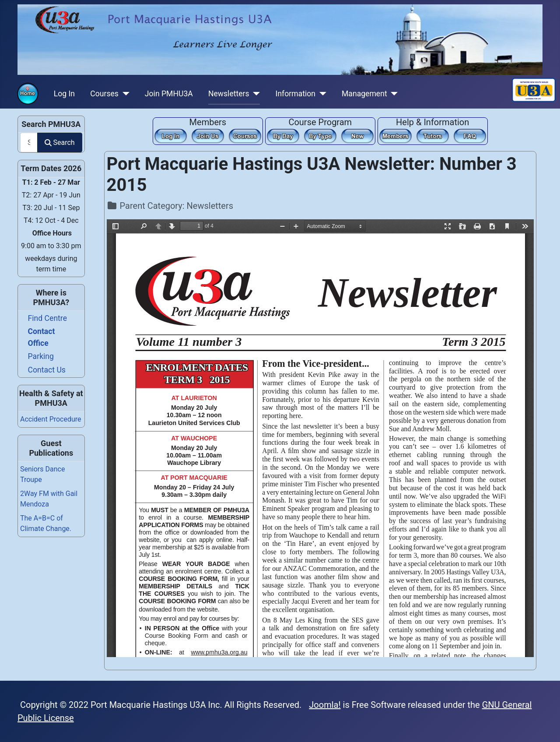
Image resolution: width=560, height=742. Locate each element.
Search (59, 142)
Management (364, 94)
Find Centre (47, 318)
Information (296, 94)
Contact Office (42, 337)
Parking (41, 356)
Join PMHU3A (169, 94)
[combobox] (29, 142)
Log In (64, 94)
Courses (104, 94)
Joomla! (325, 705)
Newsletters (229, 94)
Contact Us (47, 370)
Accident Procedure (51, 419)
